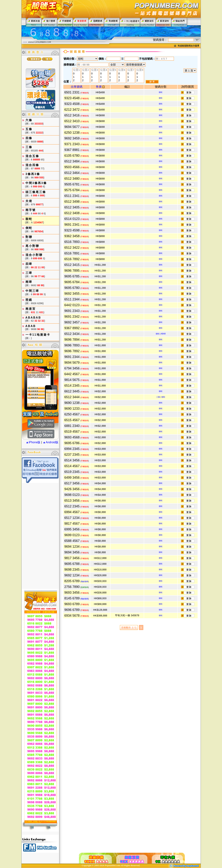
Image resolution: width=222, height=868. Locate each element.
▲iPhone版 (33, 442)
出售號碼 (77, 87)
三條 (158, 397)
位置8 (140, 70)
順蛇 (161, 92)
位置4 (104, 70)
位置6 (122, 70)
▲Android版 (51, 442)
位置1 (76, 70)
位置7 (131, 70)
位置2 (85, 70)
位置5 (113, 70)
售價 (100, 87)
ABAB (163, 334)
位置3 (95, 70)
